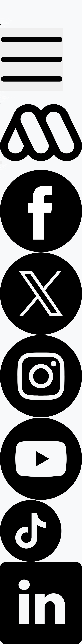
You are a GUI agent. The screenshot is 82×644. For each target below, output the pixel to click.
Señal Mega (3, 166)
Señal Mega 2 (4, 167)
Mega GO (3, 101)
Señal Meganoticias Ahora (7, 168)
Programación (4, 96)
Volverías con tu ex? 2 (6, 21)
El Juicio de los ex (5, 20)
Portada (2, 91)
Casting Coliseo (4, 99)
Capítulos (3, 95)
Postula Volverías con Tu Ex (8, 97)
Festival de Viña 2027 (6, 22)
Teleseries (3, 93)
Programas (3, 94)
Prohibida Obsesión (5, 23)
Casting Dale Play (5, 100)
